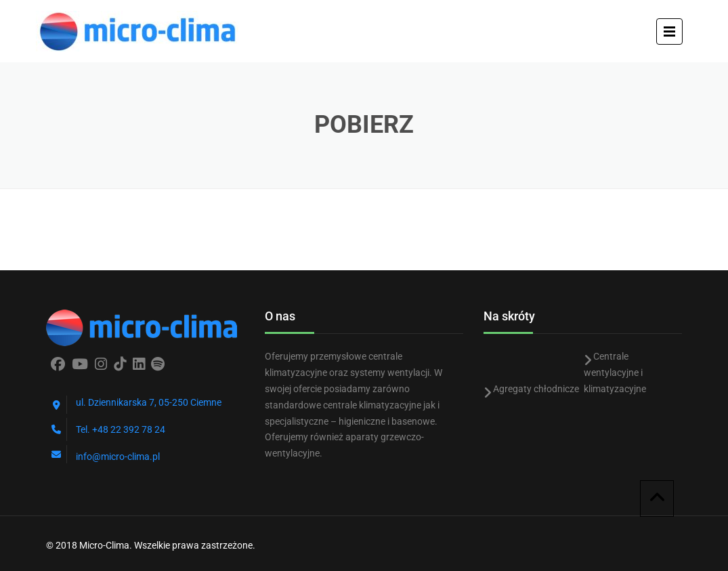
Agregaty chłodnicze (536, 389)
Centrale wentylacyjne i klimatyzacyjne (615, 373)
